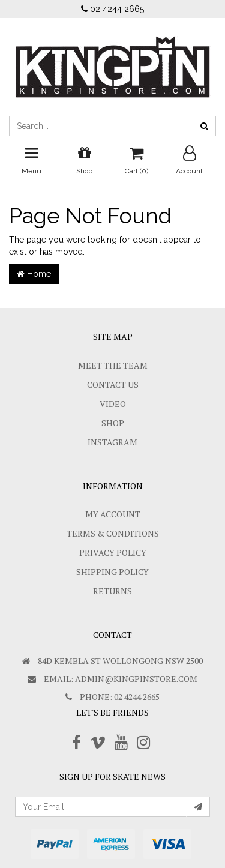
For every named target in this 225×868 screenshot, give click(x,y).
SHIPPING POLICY (112, 572)
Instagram (112, 442)
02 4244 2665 (112, 9)
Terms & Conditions (113, 533)
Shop (113, 423)
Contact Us (113, 384)
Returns (112, 591)
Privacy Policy (113, 553)
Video (113, 404)
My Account (113, 514)
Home (34, 274)
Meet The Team (113, 365)
